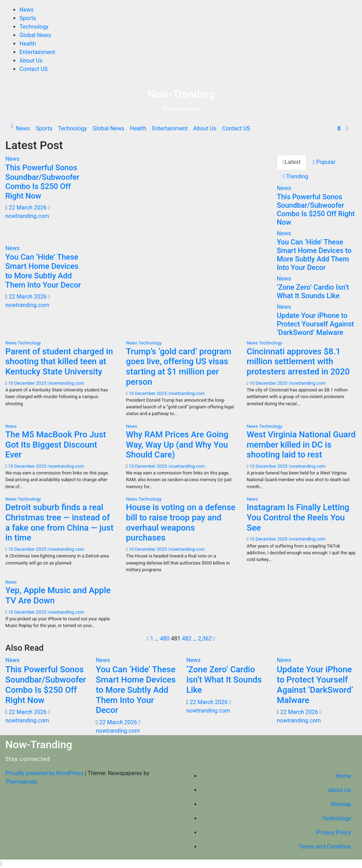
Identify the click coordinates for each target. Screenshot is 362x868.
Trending (296, 176)
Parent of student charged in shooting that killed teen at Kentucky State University (59, 362)
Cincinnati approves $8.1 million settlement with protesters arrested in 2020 (298, 362)
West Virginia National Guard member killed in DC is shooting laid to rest (301, 445)
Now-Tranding (181, 94)
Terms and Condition (325, 847)
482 (186, 639)
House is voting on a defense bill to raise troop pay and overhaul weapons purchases (181, 522)
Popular (324, 162)
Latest (292, 162)
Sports (28, 18)
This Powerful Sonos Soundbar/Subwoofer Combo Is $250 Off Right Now (42, 182)
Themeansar (21, 782)
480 (165, 639)
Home (343, 776)
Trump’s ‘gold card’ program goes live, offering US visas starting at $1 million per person (179, 367)
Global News (35, 35)
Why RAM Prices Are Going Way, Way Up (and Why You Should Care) (177, 445)
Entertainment (37, 52)
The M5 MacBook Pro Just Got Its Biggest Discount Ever (56, 445)
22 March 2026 (28, 208)
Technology (34, 27)
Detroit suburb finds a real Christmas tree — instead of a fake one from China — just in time (59, 522)
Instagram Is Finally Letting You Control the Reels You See (298, 518)
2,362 (205, 639)
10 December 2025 (28, 383)
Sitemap (341, 804)
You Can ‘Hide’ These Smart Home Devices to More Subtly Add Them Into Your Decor (43, 271)
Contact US (34, 69)
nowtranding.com (66, 383)
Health (28, 44)
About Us (31, 61)
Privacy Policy (334, 832)
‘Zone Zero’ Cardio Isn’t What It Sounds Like (313, 291)
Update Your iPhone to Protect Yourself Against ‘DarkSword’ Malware (315, 324)
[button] (339, 128)
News (27, 10)
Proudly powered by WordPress (45, 773)
